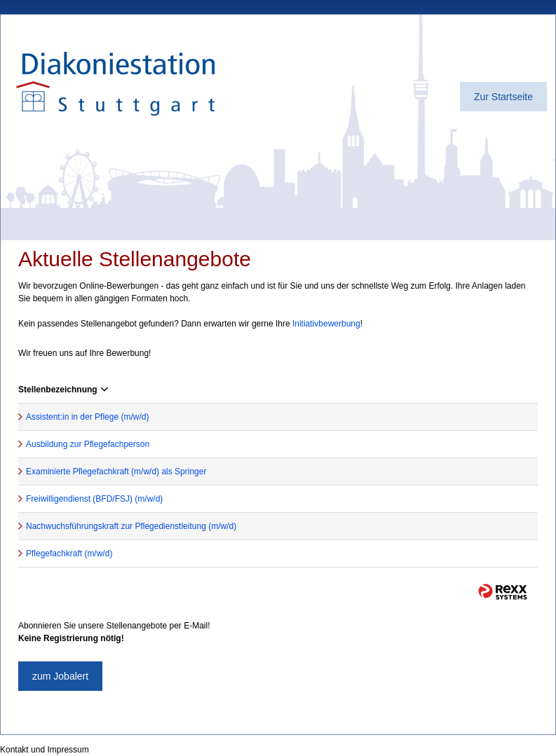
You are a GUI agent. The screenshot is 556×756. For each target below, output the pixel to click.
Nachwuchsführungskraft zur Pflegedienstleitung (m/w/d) (131, 526)
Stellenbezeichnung (63, 390)
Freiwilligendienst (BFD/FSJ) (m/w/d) (94, 499)
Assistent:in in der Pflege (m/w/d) (87, 417)
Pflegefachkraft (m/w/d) (69, 554)
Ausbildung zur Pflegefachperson (88, 444)
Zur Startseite (503, 97)
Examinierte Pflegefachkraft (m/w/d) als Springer (116, 472)
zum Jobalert (60, 676)
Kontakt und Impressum (45, 750)
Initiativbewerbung (326, 324)
